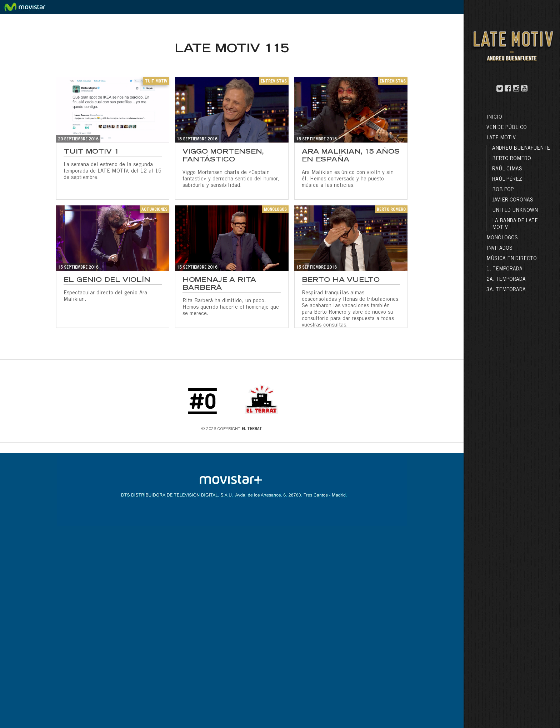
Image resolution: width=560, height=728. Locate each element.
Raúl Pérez (507, 180)
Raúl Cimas (507, 169)
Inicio (494, 118)
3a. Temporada (506, 290)
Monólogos (502, 238)
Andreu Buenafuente (521, 149)
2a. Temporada (506, 280)
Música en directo (512, 259)
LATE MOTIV (501, 138)
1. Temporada (504, 269)
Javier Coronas (513, 200)
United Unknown (515, 211)
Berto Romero (512, 159)
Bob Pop (503, 190)
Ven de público (507, 128)
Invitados (499, 249)
